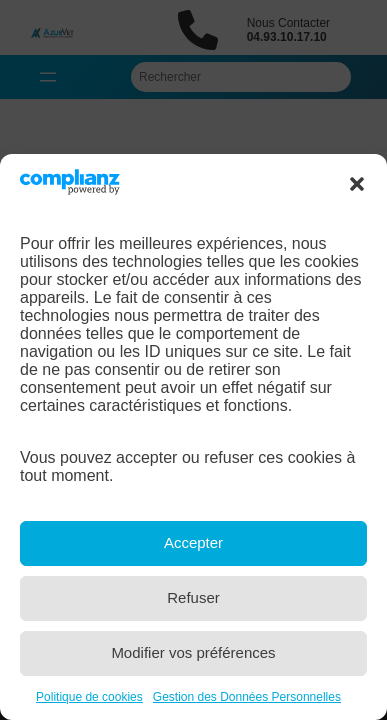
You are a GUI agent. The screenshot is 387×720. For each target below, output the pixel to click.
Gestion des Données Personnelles (247, 697)
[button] (357, 184)
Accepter (193, 542)
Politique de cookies (89, 697)
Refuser (193, 597)
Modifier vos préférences (193, 652)
